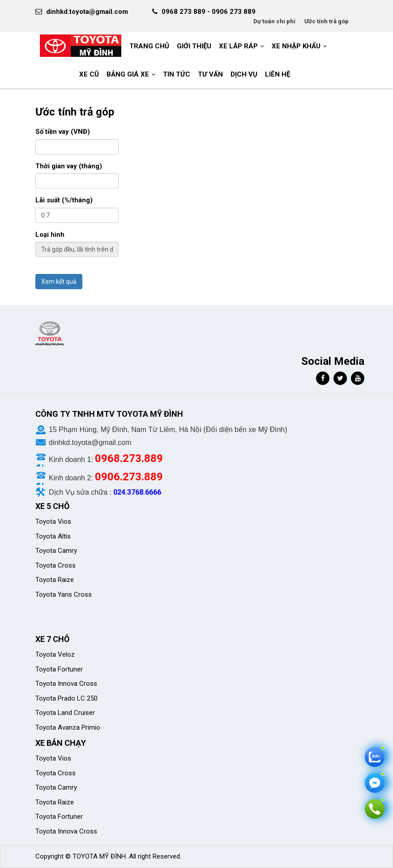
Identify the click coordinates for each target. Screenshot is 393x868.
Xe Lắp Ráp (238, 46)
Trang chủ (149, 46)
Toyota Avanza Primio (68, 727)
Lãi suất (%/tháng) (64, 200)
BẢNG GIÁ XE (128, 74)
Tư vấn (210, 74)
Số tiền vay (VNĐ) (63, 132)
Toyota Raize (55, 580)
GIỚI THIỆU (194, 46)
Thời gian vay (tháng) (69, 166)
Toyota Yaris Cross (64, 594)
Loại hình (50, 235)
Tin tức (177, 74)
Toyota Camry (56, 551)
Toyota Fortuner (59, 669)
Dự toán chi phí (274, 21)
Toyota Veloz (55, 654)
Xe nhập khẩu (296, 46)
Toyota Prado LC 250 (66, 698)
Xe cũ (89, 74)
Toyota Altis (53, 536)
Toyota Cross (56, 565)
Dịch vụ (244, 74)
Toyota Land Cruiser (65, 713)
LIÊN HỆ (278, 74)
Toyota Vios (54, 522)
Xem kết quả (59, 282)
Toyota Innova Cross (66, 684)
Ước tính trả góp (327, 21)
